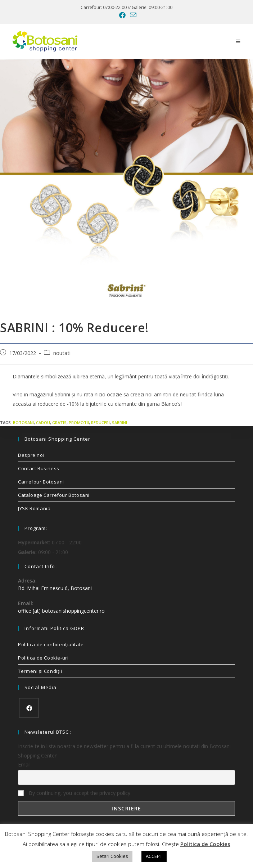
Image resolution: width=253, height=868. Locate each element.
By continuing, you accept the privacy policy (74, 793)
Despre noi (31, 455)
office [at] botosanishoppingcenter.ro (61, 611)
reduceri (100, 422)
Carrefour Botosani (41, 482)
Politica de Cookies (205, 844)
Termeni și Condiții (40, 671)
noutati (62, 353)
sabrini (119, 422)
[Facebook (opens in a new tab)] (122, 15)
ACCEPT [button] (154, 856)
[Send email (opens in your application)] (132, 15)
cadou (43, 422)
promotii (79, 422)
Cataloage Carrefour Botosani (54, 495)
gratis (59, 422)
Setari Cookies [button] (112, 856)
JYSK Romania (34, 508)
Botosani (23, 422)
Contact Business (39, 468)
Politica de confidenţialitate (51, 644)
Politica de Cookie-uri (43, 658)
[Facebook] (29, 708)
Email (24, 764)
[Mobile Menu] (238, 41)
